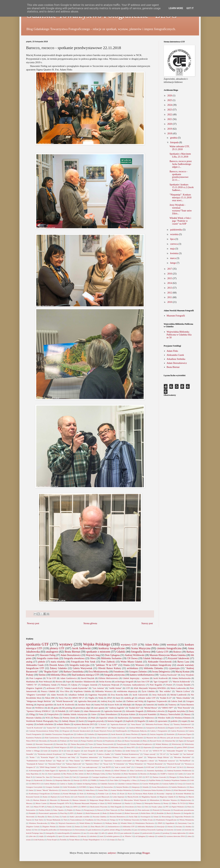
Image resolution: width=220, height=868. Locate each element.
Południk (32, 813)
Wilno (53, 823)
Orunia (126, 665)
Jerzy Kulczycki (159, 695)
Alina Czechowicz (137, 771)
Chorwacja (57, 777)
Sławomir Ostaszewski (44, 744)
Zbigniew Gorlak (33, 826)
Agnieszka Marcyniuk (87, 701)
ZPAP (160, 823)
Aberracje (190, 767)
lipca (173, 239)
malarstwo (77, 833)
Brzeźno (144, 774)
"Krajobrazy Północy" (111, 757)
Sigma (181, 741)
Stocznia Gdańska (100, 817)
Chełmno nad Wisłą (135, 701)
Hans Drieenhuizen (109, 714)
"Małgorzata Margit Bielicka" (39, 701)
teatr (102, 836)
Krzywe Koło (113, 705)
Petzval (100, 810)
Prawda (99, 741)
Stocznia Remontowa (118, 817)
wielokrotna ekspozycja (127, 691)
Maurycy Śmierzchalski (170, 714)
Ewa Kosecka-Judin (120, 695)
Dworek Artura (57, 665)
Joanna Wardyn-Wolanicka (121, 790)
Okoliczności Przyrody (98, 807)
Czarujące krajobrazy (100, 777)
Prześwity (83, 718)
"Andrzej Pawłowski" (168, 675)
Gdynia (74, 685)
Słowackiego (166, 817)
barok (81, 721)
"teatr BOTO (106, 767)
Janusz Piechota (132, 734)
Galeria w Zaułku (66, 784)
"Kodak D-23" (166, 698)
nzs (85, 833)
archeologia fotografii (124, 682)
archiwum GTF (53, 688)
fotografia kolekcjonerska (164, 747)
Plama (56, 718)
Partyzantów (31, 810)
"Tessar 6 (106, 764)
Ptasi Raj (64, 813)
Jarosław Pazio (84, 705)
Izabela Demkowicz (179, 787)
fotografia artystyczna (114, 675)
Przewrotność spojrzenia (48, 813)
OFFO (75, 807)
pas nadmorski (126, 833)
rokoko (191, 833)
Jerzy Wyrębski (187, 675)
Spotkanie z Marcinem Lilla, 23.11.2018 (180, 155)
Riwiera (59, 682)
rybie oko (32, 836)
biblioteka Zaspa (117, 747)
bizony (170, 826)
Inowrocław (108, 787)
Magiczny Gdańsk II (167, 797)
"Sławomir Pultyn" (55, 764)
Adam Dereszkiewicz (177, 363)
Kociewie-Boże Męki (81, 738)
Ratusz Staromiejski (132, 741)
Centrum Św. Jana (42, 777)
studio (101, 751)
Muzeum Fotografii (176, 316)
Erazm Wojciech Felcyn (103, 731)
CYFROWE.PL (188, 728)
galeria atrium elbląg (112, 830)
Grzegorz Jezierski (89, 685)
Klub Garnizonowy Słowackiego (57, 738)
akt (49, 708)
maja (173, 249)
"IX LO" (163, 754)
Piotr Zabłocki (108, 662)
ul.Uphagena (140, 836)
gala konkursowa (95, 830)
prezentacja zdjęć (83, 708)
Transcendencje (76, 820)
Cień (74, 777)
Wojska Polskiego (97, 644)
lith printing (67, 708)
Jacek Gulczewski (140, 695)
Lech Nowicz (65, 797)
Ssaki (64, 817)
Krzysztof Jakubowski (179, 658)
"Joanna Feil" (51, 728)
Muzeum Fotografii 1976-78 (60, 803)
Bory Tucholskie (115, 774)
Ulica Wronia (102, 820)
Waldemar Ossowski (131, 820)
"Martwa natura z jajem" (133, 757)
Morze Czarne (41, 803)
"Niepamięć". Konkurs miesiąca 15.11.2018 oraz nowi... (180, 198)
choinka (188, 826)
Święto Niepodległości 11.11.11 (95, 840)
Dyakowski (38, 780)
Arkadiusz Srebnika (176, 359)
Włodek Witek (126, 823)
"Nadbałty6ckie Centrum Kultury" (39, 761)
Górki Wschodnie (69, 787)
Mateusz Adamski (79, 800)
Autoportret (151, 728)
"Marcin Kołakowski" (181, 682)
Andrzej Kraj (106, 701)
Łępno (109, 751)
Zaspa (79, 747)
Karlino (137, 790)
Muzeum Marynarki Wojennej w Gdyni (89, 803)
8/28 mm (161, 767)
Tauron (29, 820)
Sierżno (42, 675)
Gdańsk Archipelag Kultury (87, 784)
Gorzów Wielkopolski (151, 784)
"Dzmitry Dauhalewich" (182, 724)
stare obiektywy (71, 836)
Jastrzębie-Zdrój (76, 790)
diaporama (147, 747)
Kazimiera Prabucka (34, 738)
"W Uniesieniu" (119, 764)
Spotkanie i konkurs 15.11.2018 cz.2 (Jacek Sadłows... (181, 187)
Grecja (180, 784)
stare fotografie (90, 751)
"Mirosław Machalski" (182, 757)
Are (43, 774)
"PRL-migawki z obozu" (145, 761)
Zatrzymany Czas (185, 823)
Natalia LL (129, 803)
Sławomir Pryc (62, 744)
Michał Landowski (178, 695)
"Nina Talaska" (75, 761)
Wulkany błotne (111, 823)
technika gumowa (113, 836)
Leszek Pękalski (137, 738)
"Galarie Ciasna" (87, 754)
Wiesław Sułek (164, 718)
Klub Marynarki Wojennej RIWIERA (150, 688)
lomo (69, 751)
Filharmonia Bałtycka (139, 731)
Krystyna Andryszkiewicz (134, 685)
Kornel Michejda (70, 794)
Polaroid (156, 810)
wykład (160, 836)
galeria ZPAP (182, 747)
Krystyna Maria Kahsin (144, 794)
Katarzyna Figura (185, 734)
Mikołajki (127, 705)
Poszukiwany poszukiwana (184, 810)
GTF (128, 688)
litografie (141, 721)
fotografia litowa (141, 652)
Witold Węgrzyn (60, 747)
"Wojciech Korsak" (174, 764)
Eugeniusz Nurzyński (98, 695)
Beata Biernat (173, 367)
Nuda (68, 807)
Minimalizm (154, 800)
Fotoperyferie (53, 714)
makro (152, 721)
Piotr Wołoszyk (45, 682)
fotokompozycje (66, 830)
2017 (170, 269)
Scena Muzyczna (141, 648)
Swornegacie (145, 817)
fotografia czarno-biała (48, 658)
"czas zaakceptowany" (90, 767)
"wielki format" (115, 688)
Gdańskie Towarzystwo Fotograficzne (59, 734)
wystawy (66, 644)
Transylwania (122, 744)
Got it (190, 8)
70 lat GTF (51, 678)
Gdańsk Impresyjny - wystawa (136, 678)
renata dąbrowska (179, 833)
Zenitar (77, 826)
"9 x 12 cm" (144, 751)
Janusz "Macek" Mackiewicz (47, 790)
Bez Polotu (68, 774)
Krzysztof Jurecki (33, 797)
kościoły (188, 830)
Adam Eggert (50, 771)
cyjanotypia (174, 668)
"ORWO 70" (32, 685)
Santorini (150, 705)
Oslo (146, 807)
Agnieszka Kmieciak (113, 711)
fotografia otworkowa (74, 658)
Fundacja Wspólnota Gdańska (175, 780)
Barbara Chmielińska (74, 672)
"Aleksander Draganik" (175, 751)
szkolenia (93, 836)
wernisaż (172, 645)
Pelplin (70, 810)
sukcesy (83, 836)
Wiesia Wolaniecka (187, 820)
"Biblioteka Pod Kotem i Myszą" (157, 724)
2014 (170, 283)
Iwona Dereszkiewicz (160, 787)
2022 (170, 115)
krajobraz (55, 751)
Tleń (65, 820)
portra (158, 833)
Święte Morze (75, 840)
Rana (120, 741)
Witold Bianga (45, 747)
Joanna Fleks (103, 790)
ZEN (72, 747)
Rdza (145, 741)
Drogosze (66, 731)
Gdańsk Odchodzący (153, 658)
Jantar (31, 790)
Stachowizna (123, 718)
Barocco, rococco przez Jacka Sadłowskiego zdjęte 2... (181, 164)
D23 (141, 777)
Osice (139, 807)
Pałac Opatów (58, 810)
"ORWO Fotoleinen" (92, 761)
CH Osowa (132, 658)
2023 (170, 110)
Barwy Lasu (183, 662)
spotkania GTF (38, 644)
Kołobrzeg (91, 794)
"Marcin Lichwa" (183, 691)
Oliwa (93, 658)
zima (189, 836)
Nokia (49, 807)
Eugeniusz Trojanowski (157, 701)
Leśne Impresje (118, 797)
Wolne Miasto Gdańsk (131, 662)
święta (112, 840)
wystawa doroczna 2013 (84, 724)
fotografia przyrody (96, 721)
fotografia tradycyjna (80, 665)
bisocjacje (161, 826)
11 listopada (139, 767)
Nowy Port (63, 698)
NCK (48, 718)
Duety (191, 711)
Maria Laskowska (178, 688)
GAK (192, 780)
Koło (82, 794)
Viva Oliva (65, 691)
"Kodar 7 (33, 757)
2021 (170, 119)
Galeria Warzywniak (82, 668)
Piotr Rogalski (156, 685)
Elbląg (32, 714)
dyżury (29, 830)
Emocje (77, 780)
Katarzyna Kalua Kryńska (153, 790)
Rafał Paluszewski (93, 813)
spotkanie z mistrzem (98, 652)
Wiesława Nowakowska (38, 823)
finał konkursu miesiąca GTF (85, 675)
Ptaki (93, 718)
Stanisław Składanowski (85, 682)
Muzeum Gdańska (34, 718)
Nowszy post (33, 623)
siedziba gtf (129, 698)
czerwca (174, 244)
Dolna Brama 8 (185, 777)
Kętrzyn (54, 797)
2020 (170, 124)
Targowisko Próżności (183, 817)
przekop (166, 833)
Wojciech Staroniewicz (67, 823)
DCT (147, 777)
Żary (120, 840)
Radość (80, 813)
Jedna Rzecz (90, 790)
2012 (170, 293)
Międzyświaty (186, 800)
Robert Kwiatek (116, 813)
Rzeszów (177, 813)
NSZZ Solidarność (114, 803)
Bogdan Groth (174, 728)
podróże (174, 721)
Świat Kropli (52, 840)
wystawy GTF (129, 645)
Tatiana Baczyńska (78, 744)
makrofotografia (64, 833)
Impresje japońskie (45, 705)
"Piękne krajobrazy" (118, 728)
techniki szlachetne (45, 724)
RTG (72, 813)
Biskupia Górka (99, 774)
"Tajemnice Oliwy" (92, 764)
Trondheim (89, 820)
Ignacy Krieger (95, 787)
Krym (122, 794)
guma (56, 708)
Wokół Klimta (85, 823)
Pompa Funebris (87, 741)
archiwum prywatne (100, 747)
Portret (169, 685)
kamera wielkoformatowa (142, 675)
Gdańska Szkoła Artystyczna (75, 714)
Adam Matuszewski (92, 711)
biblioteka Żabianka (153, 668)
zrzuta (28, 840)
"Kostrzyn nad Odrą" (67, 757)
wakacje (151, 836)
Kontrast (57, 794)
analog (29, 662)
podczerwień (147, 833)
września (175, 234)
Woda (101, 698)
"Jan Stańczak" (188, 754)
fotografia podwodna (49, 830)
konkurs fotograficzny (161, 665)
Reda (105, 813)
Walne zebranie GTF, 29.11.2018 (179, 148)
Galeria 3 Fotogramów (159, 731)
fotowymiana (80, 830)
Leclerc (114, 738)
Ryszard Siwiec (156, 741)
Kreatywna (104, 738)
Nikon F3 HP (39, 807)
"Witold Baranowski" (65, 701)
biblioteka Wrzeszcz (104, 691)
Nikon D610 (31, 741)
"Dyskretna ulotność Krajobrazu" (50, 754)
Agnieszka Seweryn (94, 771)
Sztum (156, 817)
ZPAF (110, 698)
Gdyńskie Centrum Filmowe (128, 784)
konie (46, 751)
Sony (57, 817)
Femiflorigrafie (121, 731)
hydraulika (127, 830)
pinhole (42, 662)
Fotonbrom (119, 672)
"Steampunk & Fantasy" (35, 764)
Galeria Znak (176, 701)
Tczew (91, 744)
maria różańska (58, 662)
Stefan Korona (105, 682)
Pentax (78, 810)
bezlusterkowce (114, 826)
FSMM (93, 780)
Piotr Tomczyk (112, 810)
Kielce (169, 790)
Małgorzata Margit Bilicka (100, 800)
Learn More (176, 8)
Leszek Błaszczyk (102, 797)
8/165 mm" (151, 767)
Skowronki (30, 817)
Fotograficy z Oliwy (129, 780)
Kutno (45, 797)
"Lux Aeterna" (98, 688)
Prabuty (30, 675)
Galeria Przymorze (178, 731)
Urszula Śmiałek (183, 685)
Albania (108, 771)
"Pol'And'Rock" (185, 761)
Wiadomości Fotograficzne (166, 820)
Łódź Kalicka (39, 840)
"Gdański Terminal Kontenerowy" (127, 754)
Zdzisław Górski (65, 826)
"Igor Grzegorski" (161, 682)
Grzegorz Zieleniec (138, 672)
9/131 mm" (172, 767)
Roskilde (160, 813)
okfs (103, 833)
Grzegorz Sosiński (52, 787)
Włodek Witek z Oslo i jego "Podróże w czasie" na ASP (180, 221)
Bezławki (162, 728)
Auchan (119, 701)
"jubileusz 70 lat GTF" (106, 665)
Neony (166, 803)
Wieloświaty (177, 744)
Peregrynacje (89, 810)
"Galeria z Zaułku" (104, 754)
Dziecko (49, 780)
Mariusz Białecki (40, 800)
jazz (136, 830)
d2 (139, 747)
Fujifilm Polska (155, 780)
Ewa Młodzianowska (99, 672)
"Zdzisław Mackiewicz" (69, 767)
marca (173, 258)
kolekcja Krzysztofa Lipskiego (152, 830)
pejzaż (137, 833)
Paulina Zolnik (44, 810)
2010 (170, 302)
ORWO (84, 807)
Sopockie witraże (107, 718)
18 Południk (60, 711)
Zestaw (87, 747)
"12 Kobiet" (102, 724)
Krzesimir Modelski (184, 794)
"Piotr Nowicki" (184, 708)
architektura (132, 668)
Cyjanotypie (84, 777)
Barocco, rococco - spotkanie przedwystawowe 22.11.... (179, 176)
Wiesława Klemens (183, 718)
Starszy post (147, 623)
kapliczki (130, 721)
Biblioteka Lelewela (156, 711)
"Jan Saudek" (174, 754)
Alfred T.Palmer (120, 771)
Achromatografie (35, 771)
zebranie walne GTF (147, 698)
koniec (179, 830)
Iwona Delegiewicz (161, 672)
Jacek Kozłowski (161, 678)
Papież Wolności (178, 807)
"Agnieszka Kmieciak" (119, 724)
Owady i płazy (157, 807)
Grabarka (91, 734)
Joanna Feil (99, 705)
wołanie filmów (63, 724)
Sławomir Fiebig (48, 655)
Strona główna (90, 623)
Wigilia (91, 698)
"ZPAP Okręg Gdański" (48, 767)
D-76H (133, 777)
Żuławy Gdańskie (58, 668)
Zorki (85, 826)
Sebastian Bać (170, 741)
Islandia (146, 787)
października (176, 230)
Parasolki (54, 741)
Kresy (114, 794)
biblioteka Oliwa (59, 675)
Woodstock (98, 823)
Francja (143, 780)
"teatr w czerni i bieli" (123, 767)
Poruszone (166, 810)
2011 (170, 297)
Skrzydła (41, 817)
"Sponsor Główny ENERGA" (39, 711)
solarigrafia (51, 836)
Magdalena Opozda (149, 797)
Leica (90, 797)
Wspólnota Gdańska (82, 691)
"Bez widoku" (165, 691)
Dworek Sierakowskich (82, 731)
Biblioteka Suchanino (111, 658)
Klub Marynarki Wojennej (184, 790)
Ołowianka (43, 741)
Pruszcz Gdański (48, 691)
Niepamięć (187, 738)
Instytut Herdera (122, 787)
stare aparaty (99, 708)
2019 (170, 129)
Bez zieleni (79, 774)
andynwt (112, 853)
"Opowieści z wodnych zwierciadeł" (118, 761)
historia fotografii (115, 721)
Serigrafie (188, 813)
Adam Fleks (172, 351)
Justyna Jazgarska (157, 734)
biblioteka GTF (129, 826)
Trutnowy (172, 705)
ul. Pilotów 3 (128, 836)
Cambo (180, 774)
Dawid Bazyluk (88, 678)
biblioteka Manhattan (146, 826)
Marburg (182, 797)
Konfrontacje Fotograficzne (39, 794)
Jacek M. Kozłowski (65, 705)
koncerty (170, 830)
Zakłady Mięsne (68, 721)
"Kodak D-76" (86, 728)
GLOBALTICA (35, 784)
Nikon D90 (50, 698)
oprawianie (162, 721)
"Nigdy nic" (61, 761)
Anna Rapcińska (32, 774)
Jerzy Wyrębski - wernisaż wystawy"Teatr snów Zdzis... (181, 209)
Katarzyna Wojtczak (110, 685)
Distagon (173, 777)
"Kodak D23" (134, 708)
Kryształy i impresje (165, 794)
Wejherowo (149, 718)
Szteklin (161, 705)
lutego (173, 263)
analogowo (52, 652)
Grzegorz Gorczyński (34, 787)
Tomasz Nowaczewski (105, 744)
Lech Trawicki (79, 797)
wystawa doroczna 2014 (175, 836)
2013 (170, 288)
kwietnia (175, 253)
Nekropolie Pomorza (152, 803)
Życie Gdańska (148, 691)
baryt (118, 698)
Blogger (146, 853)
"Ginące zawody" (150, 754)
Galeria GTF (162, 652)
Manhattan (31, 682)
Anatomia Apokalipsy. (155, 771)
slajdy (41, 836)
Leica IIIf (124, 738)
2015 (170, 278)
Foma (41, 714)
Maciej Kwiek (133, 797)
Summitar (136, 718)
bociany (179, 826)
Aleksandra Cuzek (175, 355)
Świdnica (119, 751)
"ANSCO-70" (157, 751)
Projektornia (110, 741)
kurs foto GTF (143, 682)
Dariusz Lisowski (159, 777)
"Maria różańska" (183, 698)
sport (60, 836)
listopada (175, 142)
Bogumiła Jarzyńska (176, 711)
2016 (170, 274)
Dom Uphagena (112, 655)
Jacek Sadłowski (81, 648)
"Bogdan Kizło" (51, 672)
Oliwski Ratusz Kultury (109, 668)
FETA (85, 780)
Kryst (130, 794)
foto (36, 830)
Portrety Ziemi (69, 718)
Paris (189, 807)
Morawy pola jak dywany (170, 738)
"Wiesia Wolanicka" (136, 764)
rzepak (184, 721)
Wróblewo (40, 708)
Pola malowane (144, 810)
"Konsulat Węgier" (48, 757)
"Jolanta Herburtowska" (69, 728)
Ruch (169, 813)
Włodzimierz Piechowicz (145, 823)
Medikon (117, 800)
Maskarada (65, 800)
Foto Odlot (114, 780)
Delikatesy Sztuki (49, 685)
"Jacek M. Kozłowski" (35, 728)
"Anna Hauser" (136, 724)
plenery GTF (57, 648)
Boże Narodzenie (131, 774)
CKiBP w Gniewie (167, 774)
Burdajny (153, 774)
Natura (139, 803)
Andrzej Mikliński (136, 728)
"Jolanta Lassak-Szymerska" (76, 688)
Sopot (68, 682)
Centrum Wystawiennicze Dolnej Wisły (44, 731)
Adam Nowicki (57, 695)
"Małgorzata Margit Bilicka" (158, 757)
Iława (192, 787)
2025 (170, 100)
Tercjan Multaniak (53, 820)
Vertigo (113, 820)
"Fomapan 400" (72, 754)
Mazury (188, 714)
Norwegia (59, 807)
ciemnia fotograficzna (169, 648)
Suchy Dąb (133, 817)
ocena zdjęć (94, 833)
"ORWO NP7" (167, 708)
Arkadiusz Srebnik (76, 695)
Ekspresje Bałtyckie (63, 780)
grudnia (174, 138)
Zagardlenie (170, 823)
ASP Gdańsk (74, 711)
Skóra (50, 817)
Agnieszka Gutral (76, 771)
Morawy (29, 803)
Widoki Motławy (162, 744)
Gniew (94, 714)
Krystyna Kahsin (128, 714)
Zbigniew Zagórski (34, 688)
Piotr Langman (36, 678)
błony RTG (131, 747)
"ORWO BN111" (101, 728)
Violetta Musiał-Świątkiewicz (141, 744)
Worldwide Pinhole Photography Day (42, 721)
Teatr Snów (39, 820)
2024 (170, 105)
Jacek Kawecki (117, 734)
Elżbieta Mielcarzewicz (108, 678)
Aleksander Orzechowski (160, 662)
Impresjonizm (103, 734)
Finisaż (64, 685)
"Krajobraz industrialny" (89, 757)
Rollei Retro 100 (148, 813)
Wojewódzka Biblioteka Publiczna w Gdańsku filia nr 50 (179, 335)
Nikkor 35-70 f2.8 (179, 803)
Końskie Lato (104, 794)
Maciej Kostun (182, 672)
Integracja (136, 787)
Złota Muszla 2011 (98, 826)
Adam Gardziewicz (68, 678)
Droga (29, 780)
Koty (94, 738)
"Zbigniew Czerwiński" (36, 695)
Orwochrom (129, 807)
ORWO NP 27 (78, 698)
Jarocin (64, 790)
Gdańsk (121, 652)
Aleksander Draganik (134, 711)
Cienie (67, 777)
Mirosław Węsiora (170, 800)
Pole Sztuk (74, 741)
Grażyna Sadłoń (168, 784)
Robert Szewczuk (131, 813)
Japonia (144, 734)
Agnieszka (63, 771)
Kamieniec (171, 734)
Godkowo (80, 734)
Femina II (103, 780)
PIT (167, 807)
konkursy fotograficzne (112, 648)
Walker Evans (148, 820)
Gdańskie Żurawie (107, 784)
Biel (88, 774)
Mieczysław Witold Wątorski (135, 800)
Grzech (188, 784)
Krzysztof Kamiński (148, 714)
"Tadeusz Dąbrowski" (74, 764)
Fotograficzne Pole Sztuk (83, 662)
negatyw (77, 751)
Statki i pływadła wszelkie (80, 817)
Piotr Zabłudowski (128, 810)
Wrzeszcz (140, 665)
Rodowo (177, 652)
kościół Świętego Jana (35, 833)
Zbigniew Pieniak (49, 826)
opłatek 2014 (113, 833)
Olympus (139, 705)
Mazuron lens (152, 738)
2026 (170, 96)
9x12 (181, 767)
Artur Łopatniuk (54, 774)
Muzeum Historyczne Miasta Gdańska (168, 655)
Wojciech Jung (93, 655)
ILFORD (83, 787)
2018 (170, 134)
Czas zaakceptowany (119, 777)
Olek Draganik (116, 807)
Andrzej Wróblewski (135, 655)
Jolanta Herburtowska (181, 678)
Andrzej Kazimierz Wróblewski (179, 771)
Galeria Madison (50, 784)
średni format (131, 751)
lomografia (50, 833)
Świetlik (63, 840)
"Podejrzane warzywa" (167, 761)
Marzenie (53, 800)
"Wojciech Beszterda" (155, 764)
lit (62, 751)
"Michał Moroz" (151, 708)
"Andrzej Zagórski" (117, 708)
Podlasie (63, 741)
